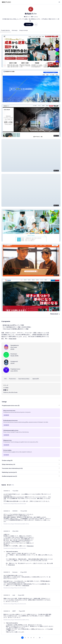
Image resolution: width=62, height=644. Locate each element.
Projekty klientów (5, 30)
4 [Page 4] (31, 638)
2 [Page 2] (25, 638)
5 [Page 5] (34, 638)
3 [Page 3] (28, 638)
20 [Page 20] (40, 638)
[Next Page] (42, 638)
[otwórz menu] (59, 2)
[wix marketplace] (6, 2)
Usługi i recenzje (23, 30)
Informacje (15, 30)
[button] (31, 51)
